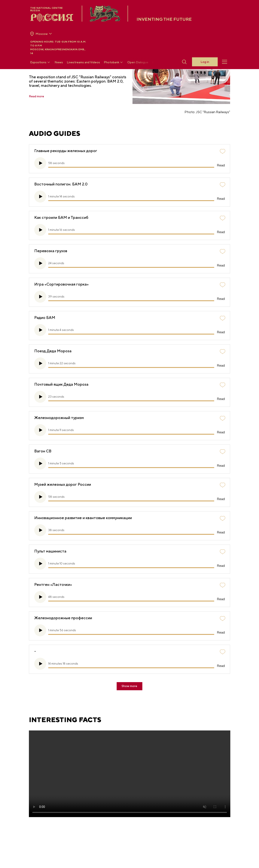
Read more (38, 96)
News (59, 62)
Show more (129, 686)
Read (220, 165)
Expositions (40, 62)
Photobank (114, 62)
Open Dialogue (138, 62)
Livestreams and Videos (83, 62)
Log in (205, 62)
